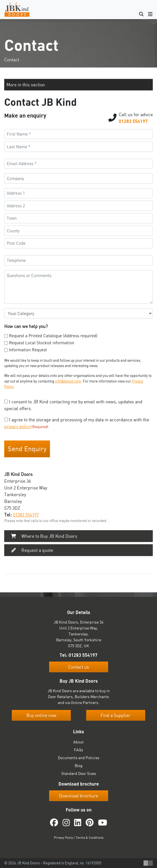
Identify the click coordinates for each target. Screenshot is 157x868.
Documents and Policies (79, 758)
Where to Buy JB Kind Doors (43, 536)
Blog (79, 765)
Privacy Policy (63, 838)
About (78, 742)
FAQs (78, 750)
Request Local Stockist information (42, 343)
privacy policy (18, 426)
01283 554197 (133, 121)
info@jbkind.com (68, 381)
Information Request (28, 350)
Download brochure (78, 796)
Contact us (79, 667)
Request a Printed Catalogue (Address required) (53, 336)
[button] (78, 85)
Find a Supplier (116, 715)
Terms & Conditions (90, 838)
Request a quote (31, 550)
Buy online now (41, 715)
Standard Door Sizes (79, 773)
